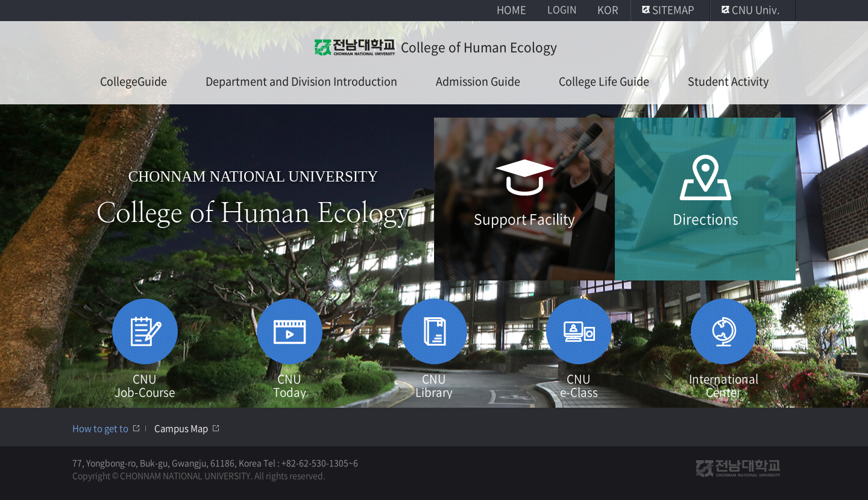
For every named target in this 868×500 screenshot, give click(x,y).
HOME (511, 9)
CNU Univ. (756, 9)
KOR (608, 9)
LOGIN (562, 9)
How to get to (100, 428)
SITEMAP (673, 9)
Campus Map (181, 428)
